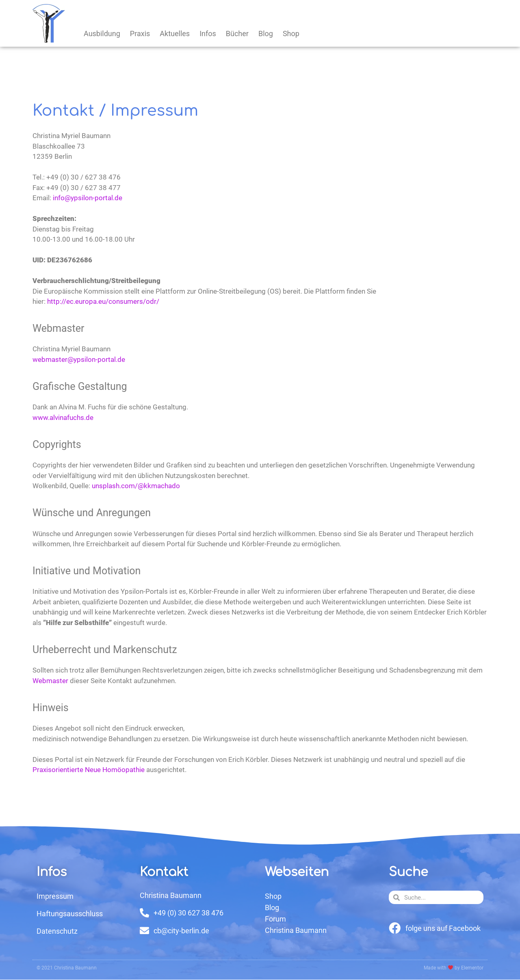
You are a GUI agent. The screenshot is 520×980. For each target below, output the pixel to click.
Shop (291, 34)
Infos (208, 34)
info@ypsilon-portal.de (88, 198)
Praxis (140, 34)
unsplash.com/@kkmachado (136, 486)
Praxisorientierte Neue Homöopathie (89, 770)
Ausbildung (102, 34)
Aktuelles (175, 34)
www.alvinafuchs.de (63, 418)
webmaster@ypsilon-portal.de (79, 359)
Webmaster (50, 681)
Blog (266, 34)
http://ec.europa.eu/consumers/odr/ (103, 301)
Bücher (237, 34)
